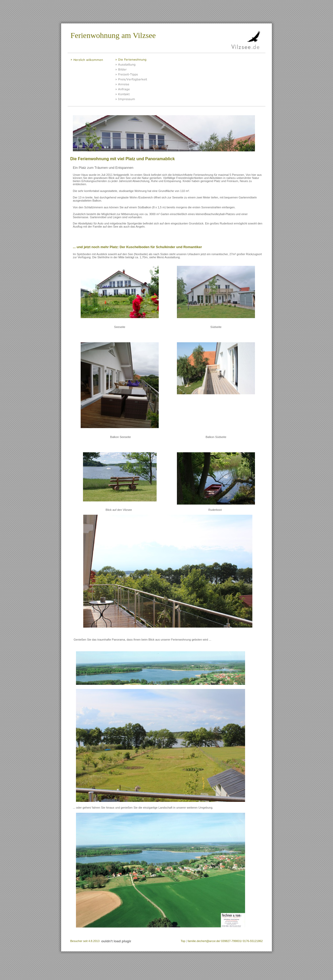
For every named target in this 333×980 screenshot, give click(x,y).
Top (183, 941)
